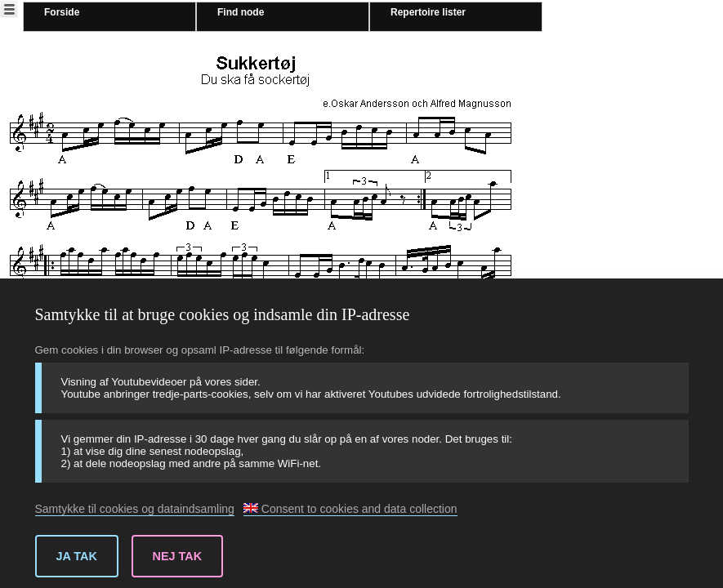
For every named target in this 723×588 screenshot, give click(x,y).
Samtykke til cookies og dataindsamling (135, 509)
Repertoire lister (428, 12)
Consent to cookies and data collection (350, 509)
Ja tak (77, 556)
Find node (241, 12)
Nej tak (178, 556)
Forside (62, 12)
